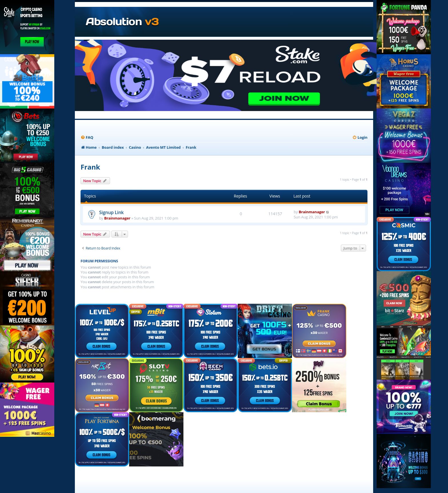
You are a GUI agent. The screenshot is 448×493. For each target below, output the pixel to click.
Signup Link (111, 212)
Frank (90, 167)
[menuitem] (87, 137)
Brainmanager (117, 218)
